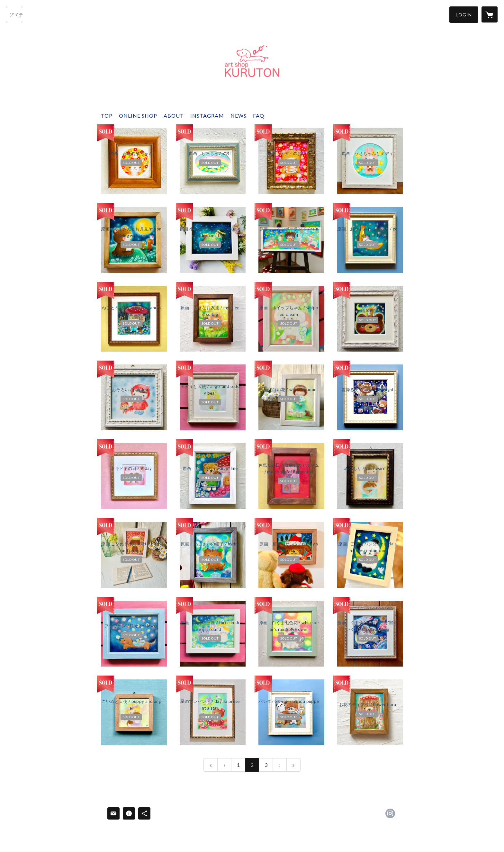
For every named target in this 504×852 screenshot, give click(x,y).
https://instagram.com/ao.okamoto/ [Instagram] (390, 813)
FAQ (259, 116)
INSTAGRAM (207, 116)
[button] (464, 15)
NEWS (239, 116)
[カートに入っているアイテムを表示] (490, 14)
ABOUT (174, 116)
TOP (107, 116)
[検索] (14, 14)
